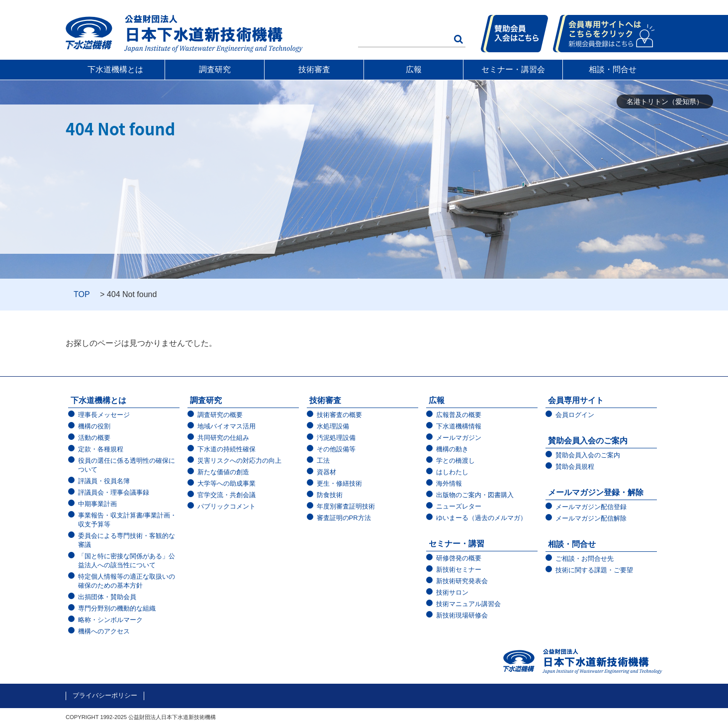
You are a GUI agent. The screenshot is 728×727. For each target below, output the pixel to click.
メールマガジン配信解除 (591, 518)
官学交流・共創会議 (227, 495)
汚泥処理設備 (336, 438)
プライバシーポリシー (105, 695)
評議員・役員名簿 (104, 481)
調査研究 (215, 69)
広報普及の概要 (459, 415)
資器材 (326, 472)
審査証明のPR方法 (344, 518)
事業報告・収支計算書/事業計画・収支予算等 (128, 520)
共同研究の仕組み (223, 438)
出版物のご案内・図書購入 (475, 495)
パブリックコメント (227, 506)
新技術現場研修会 (462, 615)
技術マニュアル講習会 (468, 604)
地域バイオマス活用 (227, 426)
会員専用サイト (576, 400)
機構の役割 (94, 426)
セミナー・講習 (456, 544)
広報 (414, 69)
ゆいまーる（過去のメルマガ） (481, 518)
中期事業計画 (97, 504)
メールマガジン (459, 438)
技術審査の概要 (339, 415)
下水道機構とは (115, 69)
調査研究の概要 (220, 415)
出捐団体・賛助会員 (107, 597)
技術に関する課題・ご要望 (594, 570)
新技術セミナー (459, 570)
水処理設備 (333, 426)
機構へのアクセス (104, 631)
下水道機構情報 (459, 426)
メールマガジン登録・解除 (596, 492)
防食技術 (330, 495)
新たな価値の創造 (223, 472)
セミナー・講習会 (513, 69)
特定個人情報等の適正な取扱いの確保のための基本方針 (127, 581)
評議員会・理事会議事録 (114, 492)
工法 (323, 461)
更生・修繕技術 (339, 483)
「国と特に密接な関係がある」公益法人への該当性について (127, 561)
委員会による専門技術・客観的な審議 (127, 540)
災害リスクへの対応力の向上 (239, 461)
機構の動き (452, 449)
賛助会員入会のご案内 (588, 441)
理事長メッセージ (104, 415)
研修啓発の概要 (459, 558)
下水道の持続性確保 (227, 449)
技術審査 (314, 69)
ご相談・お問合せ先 (585, 559)
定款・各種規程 (101, 449)
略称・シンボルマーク (110, 620)
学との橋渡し (455, 461)
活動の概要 (94, 438)
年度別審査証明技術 (346, 506)
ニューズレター (459, 506)
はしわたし (452, 472)
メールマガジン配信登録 (591, 507)
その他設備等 (336, 449)
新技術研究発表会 (462, 581)
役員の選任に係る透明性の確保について (127, 465)
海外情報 (449, 483)
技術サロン (452, 592)
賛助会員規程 (575, 467)
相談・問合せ (613, 69)
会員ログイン (575, 415)
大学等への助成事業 (227, 483)
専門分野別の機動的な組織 (117, 608)
